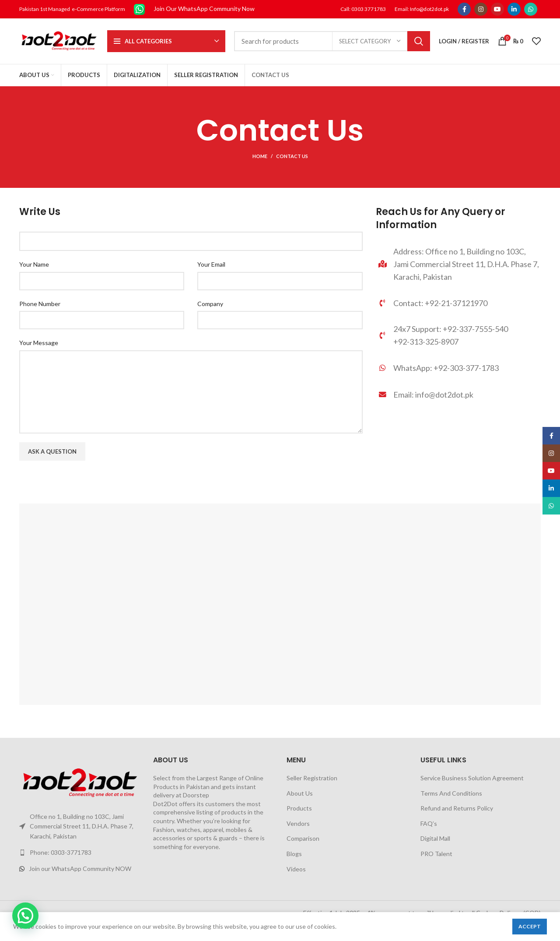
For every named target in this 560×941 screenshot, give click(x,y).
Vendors (298, 823)
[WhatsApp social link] (531, 9)
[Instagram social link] (481, 9)
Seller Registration (312, 778)
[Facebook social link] (464, 9)
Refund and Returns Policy (457, 808)
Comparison (303, 838)
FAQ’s (429, 823)
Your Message (39, 343)
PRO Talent (436, 854)
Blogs (294, 854)
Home (260, 156)
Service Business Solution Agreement (472, 778)
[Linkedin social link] (514, 9)
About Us (300, 793)
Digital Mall (435, 838)
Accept (530, 926)
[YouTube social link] (497, 9)
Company (210, 304)
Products (299, 808)
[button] (25, 916)
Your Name (34, 264)
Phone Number (40, 304)
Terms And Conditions (451, 793)
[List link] (458, 369)
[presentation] (86, 486)
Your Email (211, 264)
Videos (296, 869)
